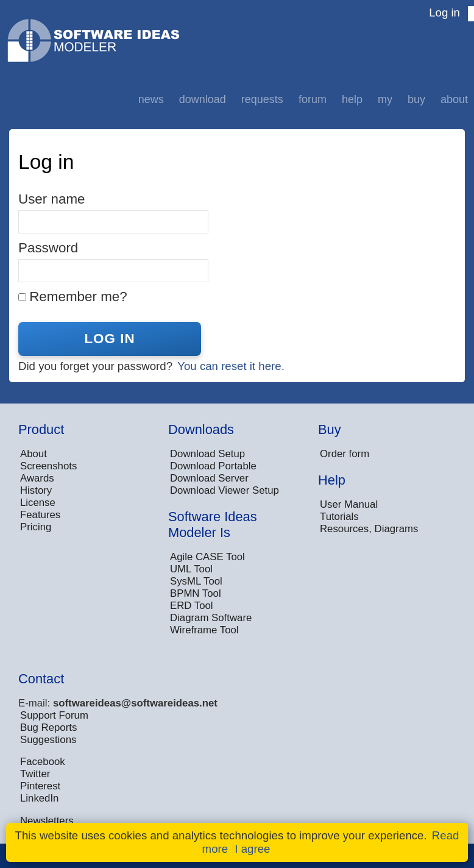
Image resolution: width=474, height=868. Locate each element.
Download (203, 99)
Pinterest (40, 786)
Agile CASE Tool (207, 557)
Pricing (36, 527)
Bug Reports (48, 727)
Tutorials (339, 517)
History (36, 490)
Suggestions (48, 740)
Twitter (35, 774)
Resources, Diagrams (369, 529)
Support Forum (54, 715)
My (385, 99)
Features (40, 515)
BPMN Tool (196, 593)
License (38, 503)
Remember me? (78, 297)
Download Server (209, 478)
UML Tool (191, 569)
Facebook (43, 762)
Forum (313, 99)
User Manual (349, 504)
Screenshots (48, 466)
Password (48, 248)
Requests (262, 99)
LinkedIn (39, 798)
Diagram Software (211, 618)
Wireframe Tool (204, 630)
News (151, 99)
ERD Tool (192, 606)
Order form (345, 454)
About (454, 99)
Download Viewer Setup (225, 490)
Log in (444, 12)
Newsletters (47, 821)
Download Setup (207, 454)
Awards (37, 478)
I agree (252, 849)
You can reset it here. (231, 366)
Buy (416, 99)
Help (352, 99)
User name (52, 199)
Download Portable (213, 466)
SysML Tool (196, 581)
